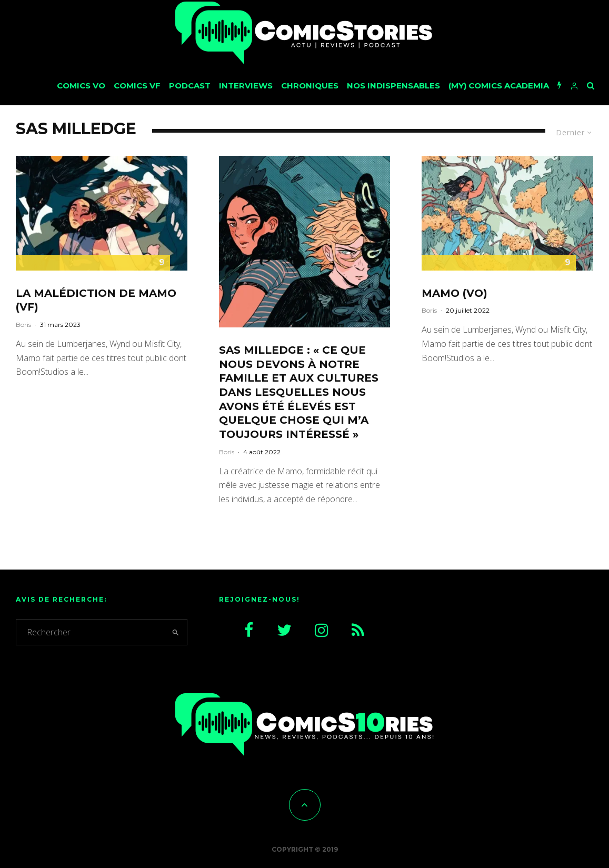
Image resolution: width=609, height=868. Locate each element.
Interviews (246, 86)
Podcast (190, 86)
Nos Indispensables (393, 86)
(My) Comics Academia (499, 86)
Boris (23, 325)
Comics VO (81, 86)
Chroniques (310, 86)
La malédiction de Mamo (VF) (96, 300)
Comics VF (137, 86)
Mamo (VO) (455, 293)
